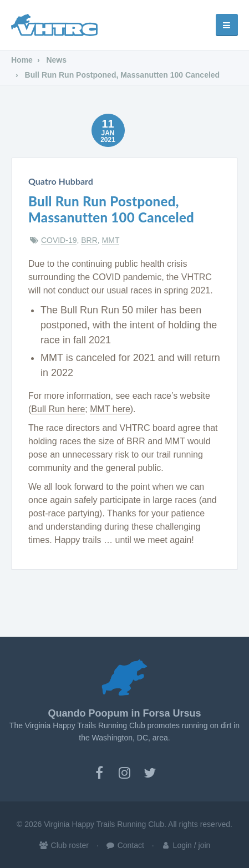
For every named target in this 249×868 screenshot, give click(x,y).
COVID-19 (59, 240)
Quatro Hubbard (61, 181)
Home (22, 60)
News (55, 60)
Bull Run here (58, 409)
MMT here (110, 409)
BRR (89, 240)
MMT (111, 240)
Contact (125, 845)
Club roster (64, 845)
